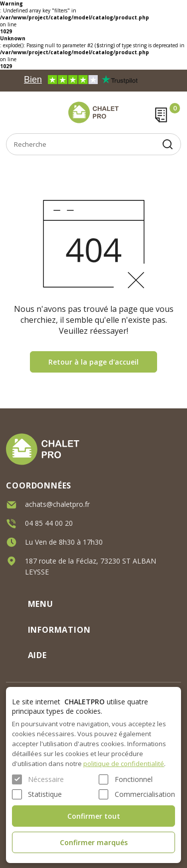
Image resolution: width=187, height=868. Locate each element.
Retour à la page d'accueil (93, 362)
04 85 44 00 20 (49, 522)
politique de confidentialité (124, 764)
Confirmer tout (94, 816)
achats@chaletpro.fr (57, 503)
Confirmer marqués (94, 842)
